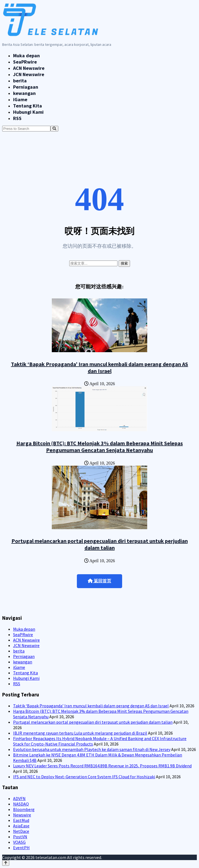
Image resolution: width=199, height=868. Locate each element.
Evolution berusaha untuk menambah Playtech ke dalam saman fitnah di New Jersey (92, 749)
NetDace (21, 831)
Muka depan (26, 56)
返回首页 (99, 581)
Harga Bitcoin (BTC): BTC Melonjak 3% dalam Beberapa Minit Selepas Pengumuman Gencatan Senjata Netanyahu (100, 447)
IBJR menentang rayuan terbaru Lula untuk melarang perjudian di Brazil (80, 733)
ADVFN (19, 798)
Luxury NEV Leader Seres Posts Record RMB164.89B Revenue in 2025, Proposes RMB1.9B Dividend (102, 766)
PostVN (20, 837)
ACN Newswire (29, 68)
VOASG (19, 842)
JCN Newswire (29, 74)
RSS (17, 118)
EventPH (21, 848)
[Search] (54, 129)
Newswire (22, 815)
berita (20, 81)
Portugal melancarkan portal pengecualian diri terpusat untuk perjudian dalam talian (100, 544)
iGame (20, 99)
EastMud (21, 820)
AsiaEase (21, 826)
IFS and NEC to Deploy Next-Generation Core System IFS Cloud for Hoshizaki (84, 777)
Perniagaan (26, 87)
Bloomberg (24, 809)
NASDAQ (21, 804)
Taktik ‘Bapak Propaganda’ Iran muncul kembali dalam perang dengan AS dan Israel (99, 367)
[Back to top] (6, 863)
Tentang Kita (28, 106)
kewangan (24, 93)
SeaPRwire (25, 62)
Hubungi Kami (28, 112)
